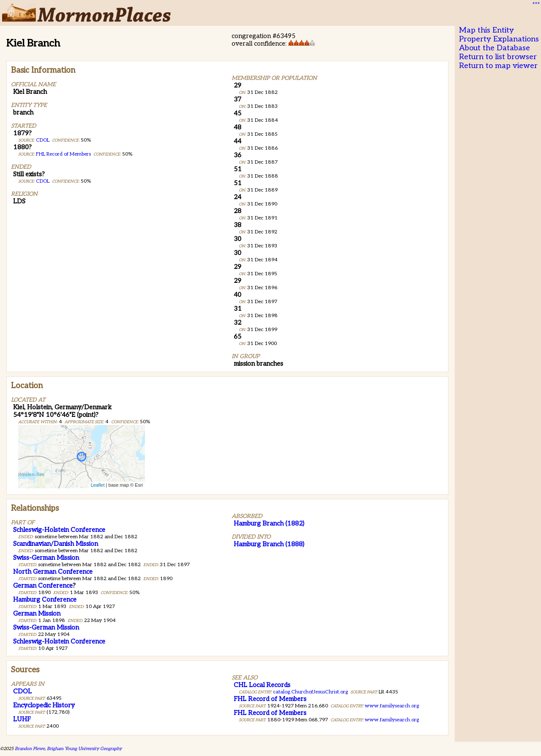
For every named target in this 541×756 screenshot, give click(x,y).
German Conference (43, 586)
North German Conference (53, 572)
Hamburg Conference (45, 600)
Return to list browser (498, 57)
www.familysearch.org (392, 706)
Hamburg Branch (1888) (269, 544)
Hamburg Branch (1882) (269, 523)
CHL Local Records (262, 685)
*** (535, 5)
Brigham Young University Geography (84, 749)
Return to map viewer (498, 66)
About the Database (495, 48)
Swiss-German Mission (46, 558)
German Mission (37, 614)
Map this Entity (486, 30)
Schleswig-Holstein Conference (59, 530)
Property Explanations (499, 39)
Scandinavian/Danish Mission (56, 544)
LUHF (22, 719)
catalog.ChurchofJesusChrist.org (310, 692)
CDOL (43, 140)
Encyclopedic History (44, 705)
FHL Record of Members (63, 154)
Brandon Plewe (30, 749)
